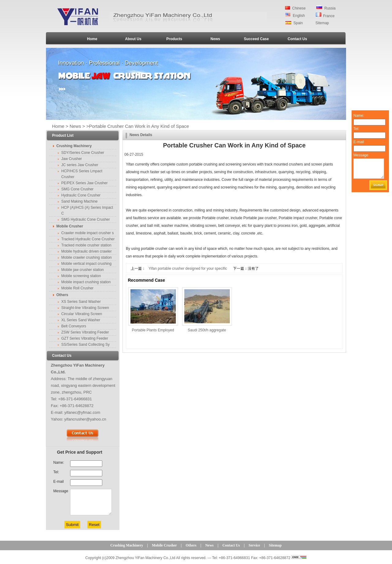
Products (174, 39)
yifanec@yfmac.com (82, 412)
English (299, 16)
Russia (330, 8)
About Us (133, 39)
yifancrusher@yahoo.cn (85, 419)
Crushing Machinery (127, 545)
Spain (298, 23)
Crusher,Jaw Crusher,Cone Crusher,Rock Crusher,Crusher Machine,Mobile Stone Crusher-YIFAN (80, 16)
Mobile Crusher (164, 545)
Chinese (299, 8)
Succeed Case (256, 39)
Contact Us (297, 39)
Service (254, 545)
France (329, 16)
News (215, 39)
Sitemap (322, 23)
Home (92, 39)
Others (191, 545)
